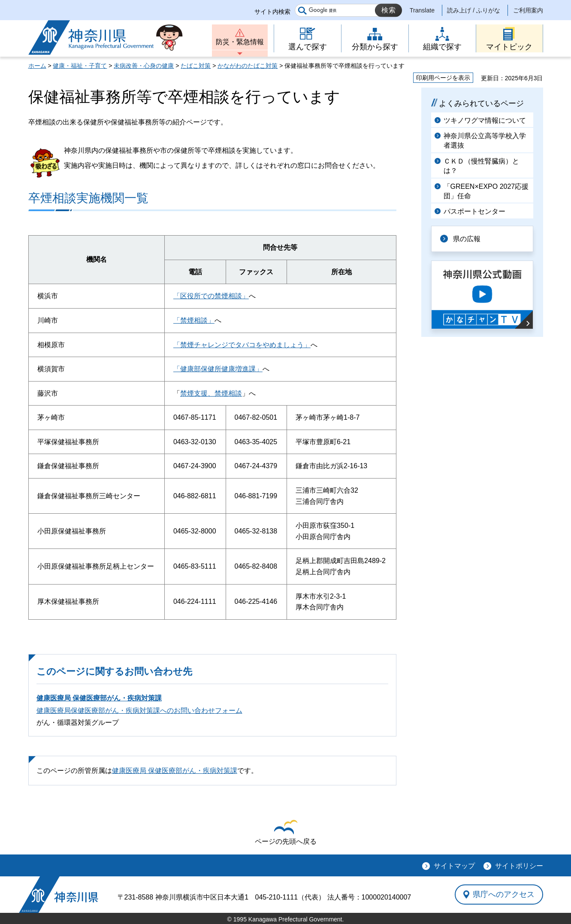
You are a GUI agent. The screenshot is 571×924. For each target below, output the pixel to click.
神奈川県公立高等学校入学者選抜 (485, 141)
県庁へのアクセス (504, 894)
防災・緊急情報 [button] (240, 42)
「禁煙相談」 (194, 320)
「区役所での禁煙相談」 (211, 296)
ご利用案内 (528, 10)
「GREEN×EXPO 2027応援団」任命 (486, 191)
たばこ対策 (196, 66)
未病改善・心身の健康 (144, 66)
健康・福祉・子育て (80, 66)
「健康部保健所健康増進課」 (218, 369)
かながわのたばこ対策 (248, 66)
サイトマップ (454, 866)
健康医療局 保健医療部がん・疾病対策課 (99, 698)
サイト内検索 (272, 12)
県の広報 (467, 239)
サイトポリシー (519, 866)
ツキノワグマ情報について (485, 120)
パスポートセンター (474, 211)
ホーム (37, 66)
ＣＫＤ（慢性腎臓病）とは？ (481, 166)
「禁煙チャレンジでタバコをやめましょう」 (242, 345)
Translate (422, 10)
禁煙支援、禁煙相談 (211, 393)
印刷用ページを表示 (443, 78)
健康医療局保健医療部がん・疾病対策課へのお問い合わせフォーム (139, 710)
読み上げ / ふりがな (474, 10)
